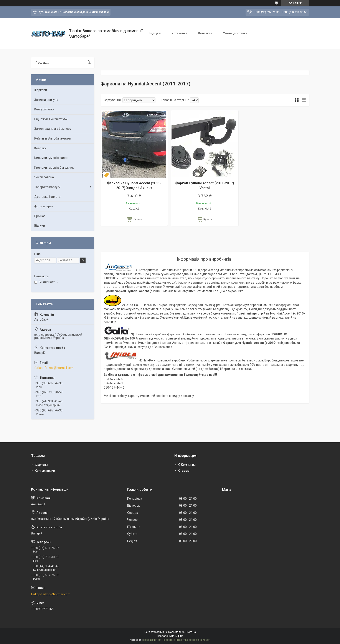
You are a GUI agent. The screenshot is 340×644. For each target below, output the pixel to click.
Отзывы (184, 471)
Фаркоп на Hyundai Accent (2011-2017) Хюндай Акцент (134, 186)
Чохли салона (44, 177)
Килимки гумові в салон (51, 158)
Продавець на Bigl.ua (170, 636)
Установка (179, 33)
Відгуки (155, 33)
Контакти (205, 33)
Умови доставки (235, 33)
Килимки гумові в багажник (54, 168)
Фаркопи (41, 90)
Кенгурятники (44, 109)
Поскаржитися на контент (159, 640)
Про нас (40, 216)
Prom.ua (191, 632)
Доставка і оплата (47, 197)
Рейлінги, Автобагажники (53, 138)
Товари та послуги (47, 187)
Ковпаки (40, 148)
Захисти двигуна (46, 100)
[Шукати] (89, 63)
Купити (137, 219)
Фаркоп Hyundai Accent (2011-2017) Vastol (205, 186)
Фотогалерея (44, 206)
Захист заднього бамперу (53, 129)
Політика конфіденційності (194, 640)
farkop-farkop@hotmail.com (54, 368)
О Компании (187, 465)
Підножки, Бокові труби (51, 119)
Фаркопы (41, 465)
